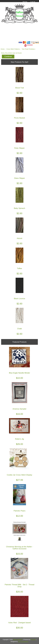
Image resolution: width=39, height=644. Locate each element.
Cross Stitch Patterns (13, 49)
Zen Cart (33, 640)
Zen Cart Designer (23, 642)
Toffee (19, 268)
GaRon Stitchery (18, 640)
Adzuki (19, 238)
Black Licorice (19, 299)
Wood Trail (19, 88)
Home (25, 2)
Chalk (19, 329)
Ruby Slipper (20, 148)
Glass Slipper (19, 178)
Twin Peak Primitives (28, 49)
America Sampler (19, 409)
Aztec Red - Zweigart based (19, 623)
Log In (33, 2)
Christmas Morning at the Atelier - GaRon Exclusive (19, 548)
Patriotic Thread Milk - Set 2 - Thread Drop (19, 586)
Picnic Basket (19, 118)
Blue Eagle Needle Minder (19, 373)
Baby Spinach (19, 208)
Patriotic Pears (19, 511)
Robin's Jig (19, 439)
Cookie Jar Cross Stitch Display (20, 475)
